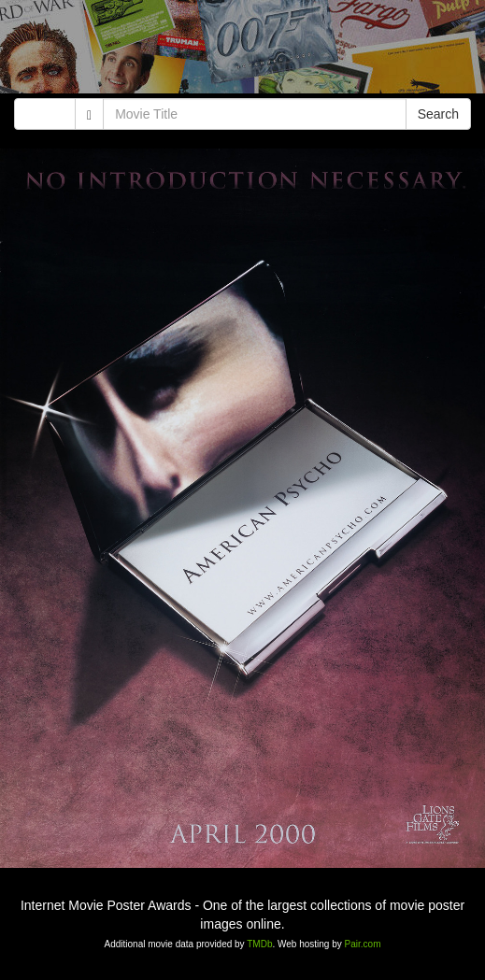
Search (438, 114)
